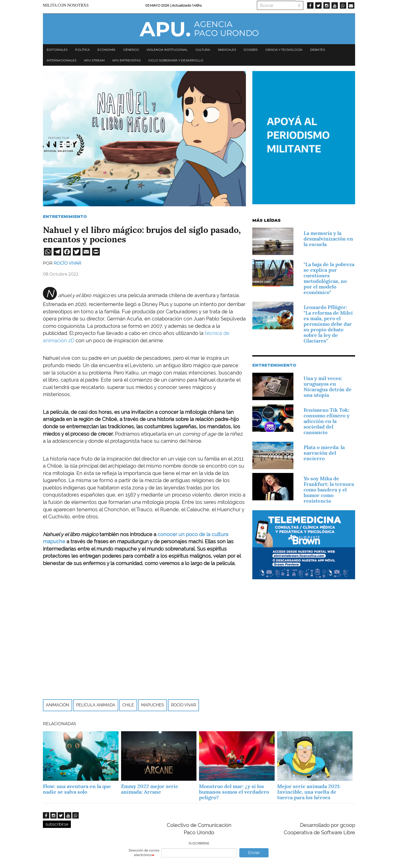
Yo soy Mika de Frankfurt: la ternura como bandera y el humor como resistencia (329, 490)
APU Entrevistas (126, 60)
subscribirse (57, 824)
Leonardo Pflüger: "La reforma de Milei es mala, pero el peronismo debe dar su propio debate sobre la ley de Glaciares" (328, 324)
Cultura (203, 50)
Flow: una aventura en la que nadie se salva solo (77, 789)
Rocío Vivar (67, 263)
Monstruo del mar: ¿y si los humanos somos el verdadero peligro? (234, 792)
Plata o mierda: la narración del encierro (324, 453)
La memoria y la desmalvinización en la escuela (328, 239)
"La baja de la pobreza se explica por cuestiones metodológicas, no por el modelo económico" (329, 278)
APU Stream (94, 60)
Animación (57, 705)
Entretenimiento (65, 217)
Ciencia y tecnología (284, 50)
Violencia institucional (167, 50)
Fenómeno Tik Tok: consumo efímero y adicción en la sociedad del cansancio (327, 421)
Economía (106, 50)
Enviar (254, 853)
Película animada (96, 705)
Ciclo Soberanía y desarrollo (176, 60)
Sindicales (227, 50)
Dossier (251, 50)
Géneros (131, 50)
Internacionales (62, 60)
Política (82, 50)
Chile (128, 705)
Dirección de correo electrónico (144, 853)
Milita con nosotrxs (66, 5)
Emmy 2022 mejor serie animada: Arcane (150, 789)
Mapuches (153, 705)
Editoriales (57, 50)
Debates (318, 50)
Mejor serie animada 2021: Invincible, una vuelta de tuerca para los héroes (309, 792)
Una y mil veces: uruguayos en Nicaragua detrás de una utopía (328, 387)
